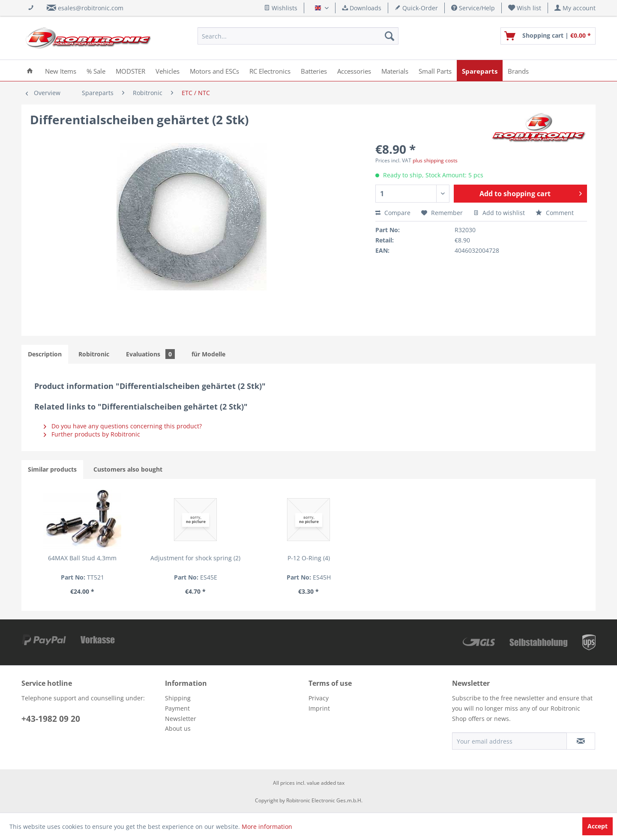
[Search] (389, 36)
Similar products (52, 469)
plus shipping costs (435, 160)
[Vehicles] (168, 70)
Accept (598, 826)
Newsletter (181, 719)
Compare (393, 213)
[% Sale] (96, 70)
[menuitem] (525, 8)
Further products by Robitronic (92, 434)
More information (267, 827)
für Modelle (208, 354)
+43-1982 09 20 (51, 719)
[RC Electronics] (270, 70)
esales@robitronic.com (91, 8)
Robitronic (94, 354)
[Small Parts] (435, 70)
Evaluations (150, 354)
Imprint (319, 708)
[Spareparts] (480, 70)
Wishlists (281, 8)
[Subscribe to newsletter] (581, 741)
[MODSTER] (130, 70)
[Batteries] (314, 70)
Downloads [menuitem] (362, 8)
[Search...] (298, 36)
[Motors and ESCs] (214, 70)
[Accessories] (354, 70)
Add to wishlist (499, 213)
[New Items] (61, 70)
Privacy (319, 698)
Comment (555, 213)
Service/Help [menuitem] (473, 8)
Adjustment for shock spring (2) (195, 558)
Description (45, 354)
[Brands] (518, 70)
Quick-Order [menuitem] (416, 8)
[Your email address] (509, 741)
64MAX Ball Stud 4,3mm (82, 558)
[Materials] (395, 70)
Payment (177, 708)
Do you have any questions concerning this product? (123, 426)
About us (178, 728)
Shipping (178, 698)
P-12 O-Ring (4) (309, 558)
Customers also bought (128, 469)
